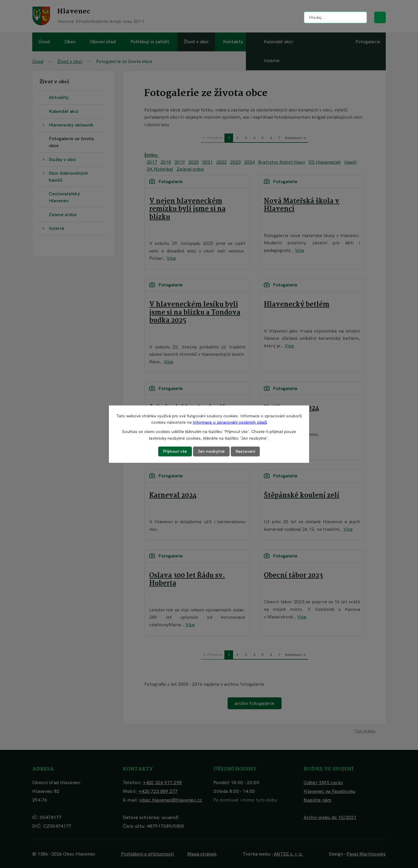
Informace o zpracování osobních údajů (230, 422)
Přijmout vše (175, 451)
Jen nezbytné (211, 451)
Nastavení (245, 451)
